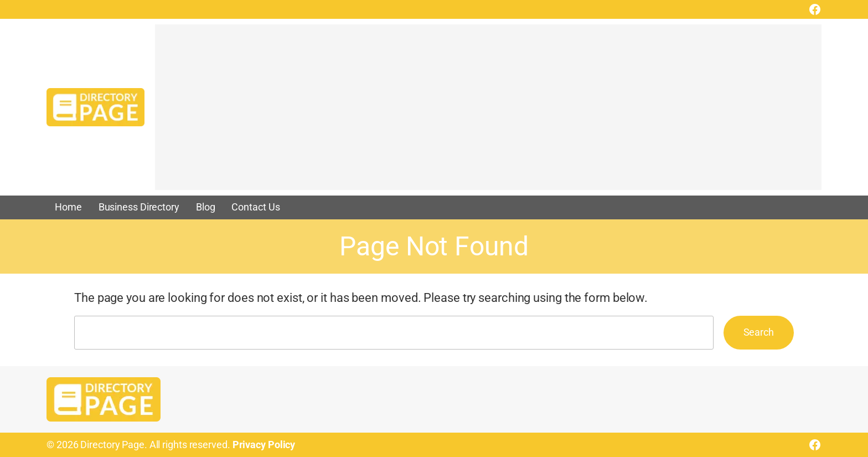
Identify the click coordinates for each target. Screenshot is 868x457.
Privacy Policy (264, 445)
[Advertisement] (487, 112)
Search (759, 332)
